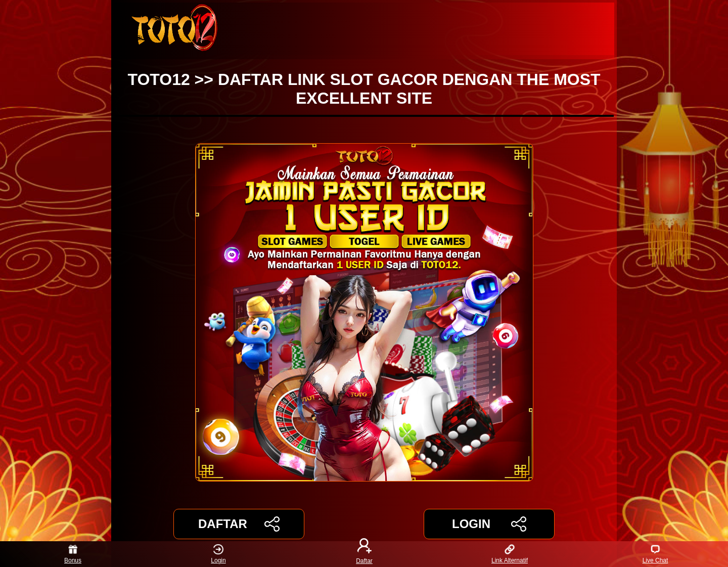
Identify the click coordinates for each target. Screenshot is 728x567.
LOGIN (489, 524)
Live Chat (655, 554)
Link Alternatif (510, 554)
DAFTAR (239, 524)
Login (218, 554)
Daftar (364, 554)
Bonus (73, 554)
